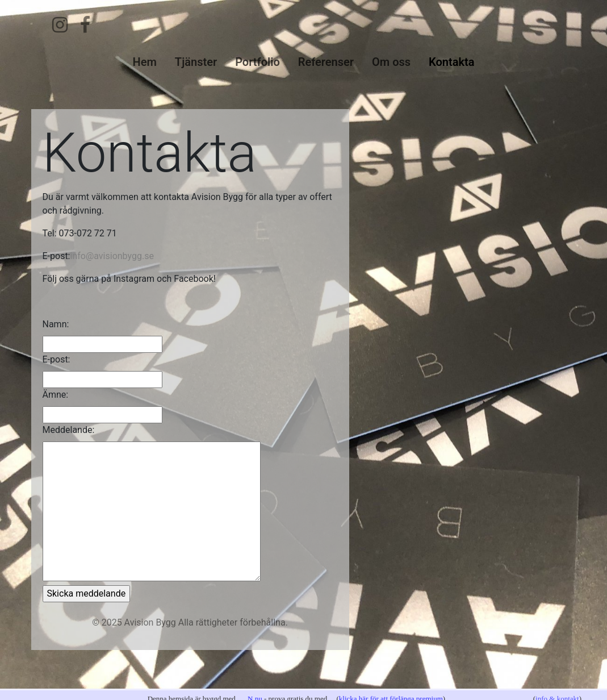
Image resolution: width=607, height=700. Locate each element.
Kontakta (451, 62)
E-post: (56, 359)
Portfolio (258, 62)
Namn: (56, 324)
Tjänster (196, 62)
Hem (145, 62)
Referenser (326, 62)
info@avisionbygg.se (112, 256)
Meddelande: (69, 430)
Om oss (391, 62)
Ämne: (56, 395)
